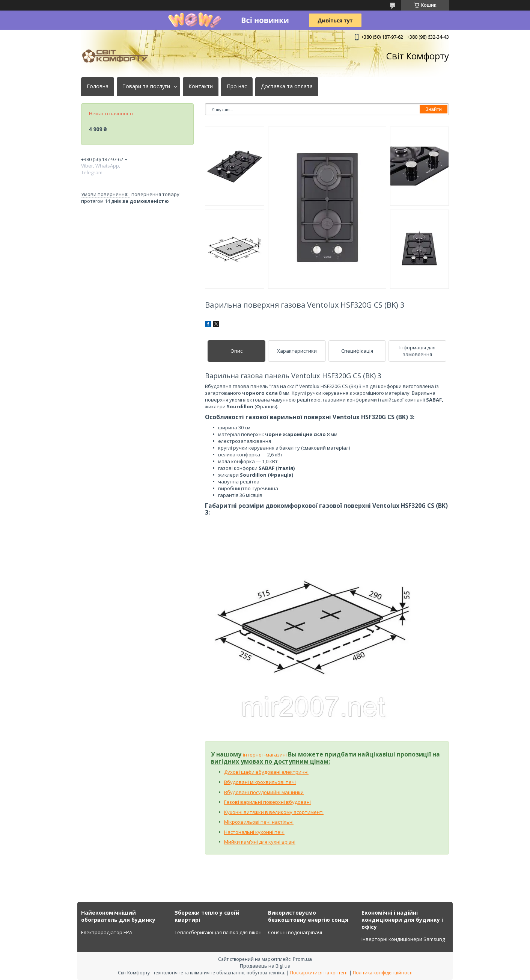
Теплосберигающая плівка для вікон (218, 932)
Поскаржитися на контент (319, 973)
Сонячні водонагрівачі (295, 932)
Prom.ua (302, 959)
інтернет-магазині (265, 755)
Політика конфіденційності (383, 973)
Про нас (237, 86)
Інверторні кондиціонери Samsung (403, 939)
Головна (98, 86)
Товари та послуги (146, 86)
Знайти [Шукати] (434, 109)
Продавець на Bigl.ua (265, 966)
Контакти (201, 86)
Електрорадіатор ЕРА (107, 932)
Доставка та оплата (287, 86)
